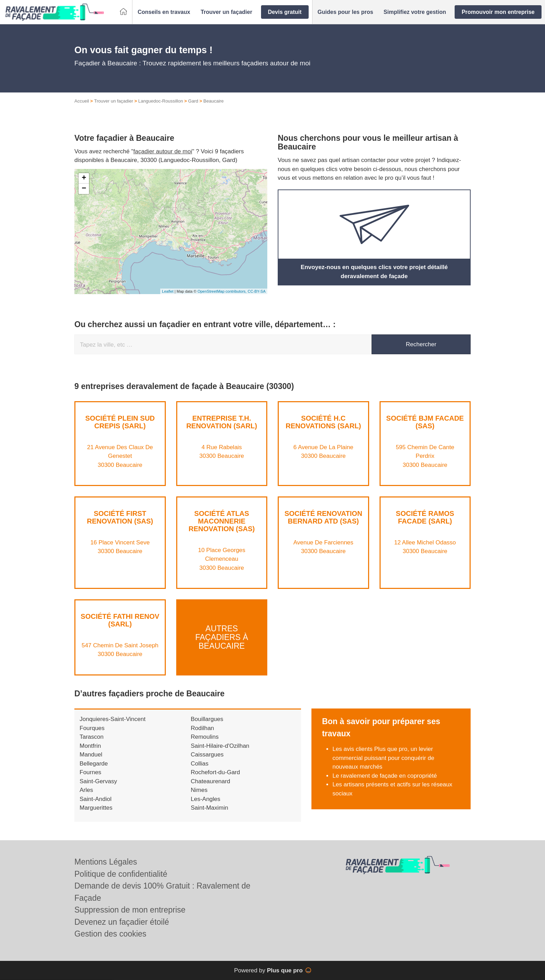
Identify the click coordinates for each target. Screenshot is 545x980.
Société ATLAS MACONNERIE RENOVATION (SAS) (222, 521)
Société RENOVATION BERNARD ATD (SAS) (323, 517)
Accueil (82, 101)
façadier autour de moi (163, 151)
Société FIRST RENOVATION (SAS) (120, 517)
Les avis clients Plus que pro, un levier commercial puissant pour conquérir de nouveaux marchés (383, 758)
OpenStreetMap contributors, (222, 291)
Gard (193, 101)
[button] (164, 12)
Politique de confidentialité (121, 874)
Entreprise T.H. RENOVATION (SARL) (222, 422)
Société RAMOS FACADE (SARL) (425, 517)
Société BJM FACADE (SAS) (425, 422)
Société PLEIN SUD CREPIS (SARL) (120, 422)
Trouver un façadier (114, 101)
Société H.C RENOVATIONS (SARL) (323, 422)
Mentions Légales (106, 862)
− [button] (84, 189)
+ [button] (84, 178)
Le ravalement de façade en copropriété (385, 776)
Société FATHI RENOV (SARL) (120, 620)
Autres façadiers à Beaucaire (222, 637)
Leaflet (168, 291)
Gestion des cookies (110, 934)
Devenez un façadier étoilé (122, 922)
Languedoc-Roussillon (161, 101)
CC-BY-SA (257, 291)
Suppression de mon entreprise (130, 910)
